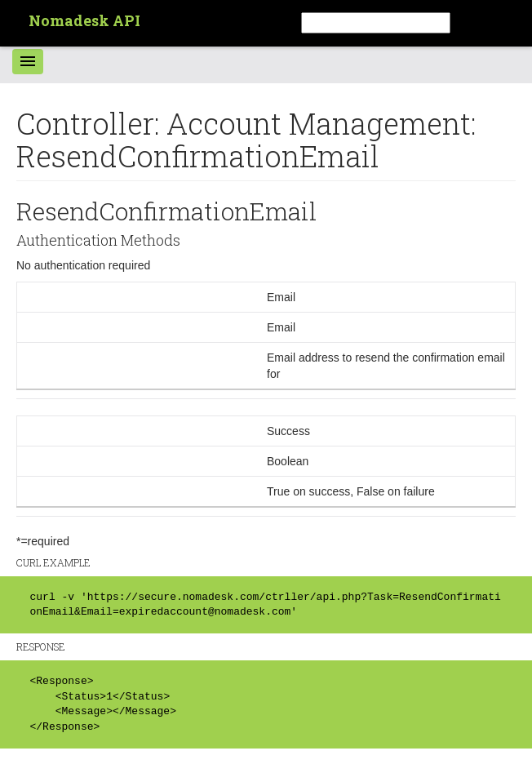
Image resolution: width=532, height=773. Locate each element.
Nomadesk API (84, 20)
